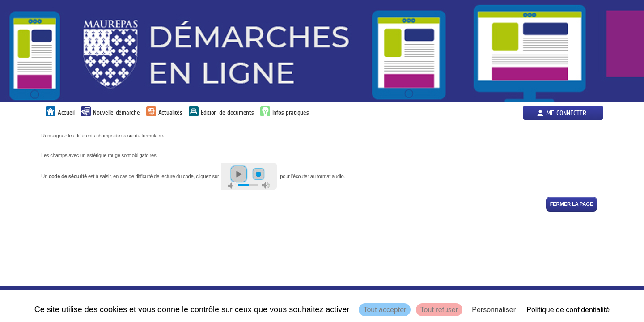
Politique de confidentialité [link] (568, 310)
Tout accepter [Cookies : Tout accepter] (385, 310)
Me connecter (566, 113)
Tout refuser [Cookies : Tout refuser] (439, 310)
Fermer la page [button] (572, 204)
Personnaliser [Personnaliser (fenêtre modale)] (494, 310)
